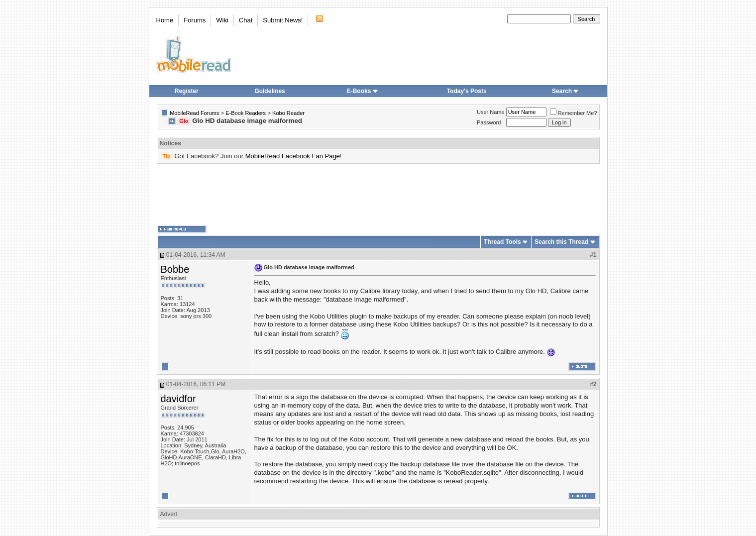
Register (187, 91)
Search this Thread (561, 242)
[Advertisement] (378, 195)
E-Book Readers (246, 113)
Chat (246, 20)
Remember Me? (574, 113)
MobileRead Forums (194, 113)
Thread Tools (502, 242)
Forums (195, 20)
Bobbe (175, 269)
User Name (491, 112)
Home (165, 20)
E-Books (363, 91)
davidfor (178, 399)
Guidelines (270, 91)
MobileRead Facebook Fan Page (293, 156)
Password (489, 122)
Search (565, 91)
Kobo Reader (288, 113)
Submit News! (283, 20)
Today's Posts (467, 91)
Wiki (222, 20)
